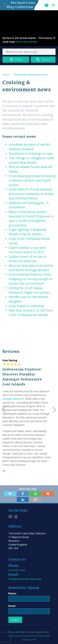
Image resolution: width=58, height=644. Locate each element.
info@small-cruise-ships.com (25, 579)
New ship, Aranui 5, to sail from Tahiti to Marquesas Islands (31, 313)
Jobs (18, 636)
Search (43, 60)
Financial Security (30, 636)
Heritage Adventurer (13, 399)
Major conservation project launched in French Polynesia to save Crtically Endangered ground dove (31, 218)
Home (6, 75)
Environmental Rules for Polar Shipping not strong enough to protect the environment (30, 279)
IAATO (34, 640)
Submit (15, 620)
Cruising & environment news (31, 75)
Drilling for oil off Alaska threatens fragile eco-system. (29, 290)
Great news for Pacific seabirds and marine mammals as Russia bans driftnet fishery (31, 194)
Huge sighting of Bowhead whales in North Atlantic (27, 232)
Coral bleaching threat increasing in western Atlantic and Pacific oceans (32, 180)
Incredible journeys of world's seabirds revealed (30, 147)
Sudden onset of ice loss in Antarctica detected (28, 259)
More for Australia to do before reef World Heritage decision (31, 268)
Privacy (11, 636)
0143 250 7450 (17, 570)
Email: (12, 606)
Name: (12, 593)
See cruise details (27, 42)
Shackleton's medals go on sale (31, 153)
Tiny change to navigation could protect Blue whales (31, 160)
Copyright (15, 632)
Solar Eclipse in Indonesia (27, 306)
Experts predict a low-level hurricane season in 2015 (27, 250)
